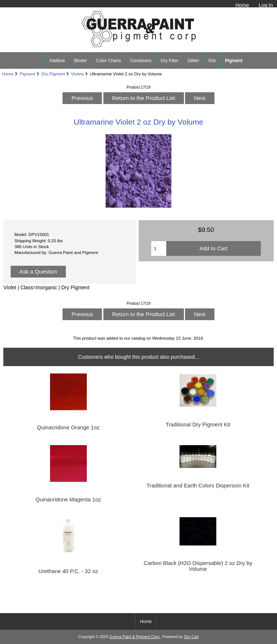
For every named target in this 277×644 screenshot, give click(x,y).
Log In (266, 5)
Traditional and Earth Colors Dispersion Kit (198, 486)
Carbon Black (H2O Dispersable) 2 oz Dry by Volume (198, 566)
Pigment (27, 74)
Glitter (193, 61)
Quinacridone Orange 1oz (68, 427)
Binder (81, 61)
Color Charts (108, 61)
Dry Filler (170, 61)
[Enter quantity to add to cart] (159, 248)
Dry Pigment (53, 74)
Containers (141, 61)
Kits (212, 61)
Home (242, 5)
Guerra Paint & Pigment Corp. (135, 637)
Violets (77, 74)
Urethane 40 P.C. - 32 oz (68, 571)
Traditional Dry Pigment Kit (198, 425)
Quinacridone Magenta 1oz (68, 500)
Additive (57, 61)
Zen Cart (191, 637)
